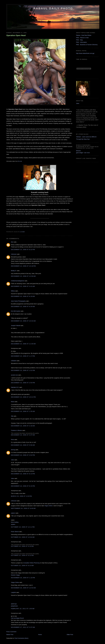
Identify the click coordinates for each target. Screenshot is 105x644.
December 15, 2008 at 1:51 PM (23, 370)
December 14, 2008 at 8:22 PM (23, 250)
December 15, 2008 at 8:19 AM (23, 296)
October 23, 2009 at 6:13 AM (22, 565)
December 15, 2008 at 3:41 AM (23, 286)
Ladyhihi (13, 592)
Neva (13, 440)
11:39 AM (22, 232)
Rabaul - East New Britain (84, 35)
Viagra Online (48, 506)
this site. (20, 161)
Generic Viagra (15, 575)
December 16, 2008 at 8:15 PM (23, 486)
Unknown (14, 254)
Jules (13, 460)
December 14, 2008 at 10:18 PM (23, 266)
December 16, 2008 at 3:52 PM (23, 455)
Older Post (70, 635)
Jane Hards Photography (18, 301)
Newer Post (10, 635)
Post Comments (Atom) (21, 638)
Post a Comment (11, 632)
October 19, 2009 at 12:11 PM (23, 527)
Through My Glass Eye (83, 139)
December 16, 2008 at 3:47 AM (23, 435)
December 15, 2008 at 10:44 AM (23, 321)
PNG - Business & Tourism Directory (87, 45)
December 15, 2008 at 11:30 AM (23, 344)
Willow (13, 291)
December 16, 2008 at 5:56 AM (23, 445)
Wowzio (78, 151)
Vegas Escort (20, 618)
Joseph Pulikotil (16, 326)
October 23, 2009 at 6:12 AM (22, 555)
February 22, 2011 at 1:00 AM (23, 609)
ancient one (14, 375)
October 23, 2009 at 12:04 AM (23, 537)
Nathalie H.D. (15, 387)
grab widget (80, 153)
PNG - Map (79, 40)
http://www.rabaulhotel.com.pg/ (85, 53)
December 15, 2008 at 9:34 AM (23, 306)
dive (12, 242)
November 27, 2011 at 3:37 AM (23, 627)
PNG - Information (81, 42)
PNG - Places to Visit (82, 38)
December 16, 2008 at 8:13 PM (23, 474)
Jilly (12, 416)
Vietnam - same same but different (86, 137)
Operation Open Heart (16, 35)
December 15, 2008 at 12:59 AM (23, 276)
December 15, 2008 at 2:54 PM (23, 383)
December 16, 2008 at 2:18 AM (23, 426)
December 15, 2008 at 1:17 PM (23, 356)
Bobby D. (14, 271)
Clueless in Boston (17, 430)
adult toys (14, 604)
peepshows (14, 606)
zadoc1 (13, 513)
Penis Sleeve (15, 532)
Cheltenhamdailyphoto (18, 281)
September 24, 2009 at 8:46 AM (23, 508)
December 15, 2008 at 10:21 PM (23, 397)
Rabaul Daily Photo (53, 8)
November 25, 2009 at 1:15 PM (23, 578)
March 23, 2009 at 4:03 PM (21, 496)
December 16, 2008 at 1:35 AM (23, 411)
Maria (13, 402)
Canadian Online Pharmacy (32, 563)
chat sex (13, 618)
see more (87, 153)
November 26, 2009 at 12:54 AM (23, 588)
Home (40, 635)
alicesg (13, 450)
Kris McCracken (16, 311)
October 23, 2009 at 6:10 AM (22, 546)
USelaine (14, 361)
